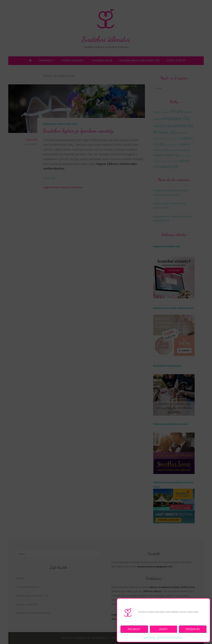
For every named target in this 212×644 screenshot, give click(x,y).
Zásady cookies (149, 637)
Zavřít (164, 629)
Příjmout (134, 629)
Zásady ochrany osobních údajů (169, 637)
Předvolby (193, 629)
